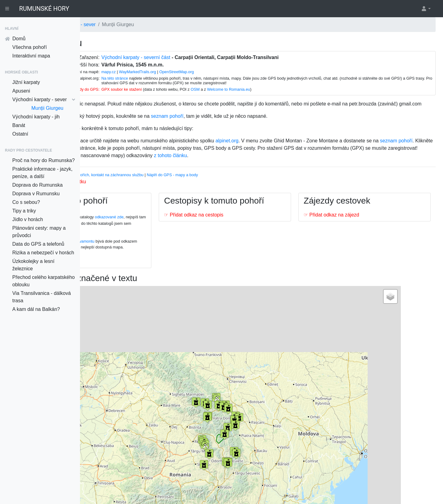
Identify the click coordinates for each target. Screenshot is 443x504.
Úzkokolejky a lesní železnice (33, 265)
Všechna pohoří (30, 47)
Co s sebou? (26, 202)
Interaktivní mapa (31, 56)
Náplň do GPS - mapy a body (244, 190)
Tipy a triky (24, 211)
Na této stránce (172, 78)
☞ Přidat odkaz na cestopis (242, 240)
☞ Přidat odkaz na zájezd (355, 230)
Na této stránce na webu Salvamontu (134, 256)
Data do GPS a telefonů (38, 244)
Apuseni (21, 91)
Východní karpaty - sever (44, 99)
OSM (253, 89)
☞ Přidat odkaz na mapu (123, 282)
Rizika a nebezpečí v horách (43, 253)
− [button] (108, 324)
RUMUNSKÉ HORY (44, 9)
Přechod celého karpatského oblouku (44, 281)
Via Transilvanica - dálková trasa (42, 297)
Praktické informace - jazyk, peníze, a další (42, 173)
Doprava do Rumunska (38, 185)
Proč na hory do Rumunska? (44, 160)
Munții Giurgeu (47, 108)
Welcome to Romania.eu (286, 89)
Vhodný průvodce (105, 190)
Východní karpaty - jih (36, 117)
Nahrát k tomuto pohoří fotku (127, 196)
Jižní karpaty (26, 82)
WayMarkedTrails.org (195, 72)
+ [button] (108, 315)
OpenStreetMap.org (234, 72)
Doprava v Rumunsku (36, 194)
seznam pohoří (239, 123)
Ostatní (20, 134)
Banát (19, 125)
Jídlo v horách (28, 219)
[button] (426, 9)
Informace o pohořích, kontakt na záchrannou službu (170, 190)
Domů (15, 39)
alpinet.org (299, 148)
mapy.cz (166, 72)
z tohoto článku (242, 170)
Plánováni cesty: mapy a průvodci (39, 232)
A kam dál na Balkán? (36, 309)
